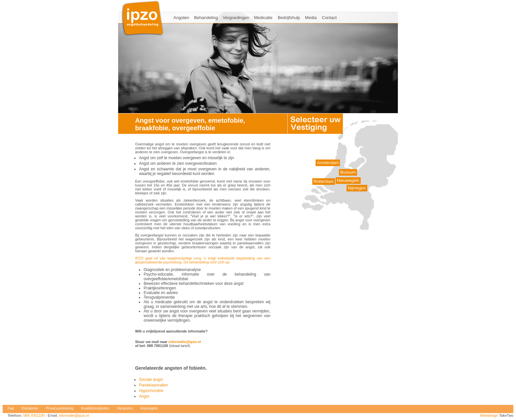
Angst (144, 396)
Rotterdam (324, 181)
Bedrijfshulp (289, 18)
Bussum (348, 172)
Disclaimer (30, 408)
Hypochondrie (151, 391)
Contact (329, 18)
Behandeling (206, 18)
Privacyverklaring (60, 408)
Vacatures (125, 408)
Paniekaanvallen (153, 385)
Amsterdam (328, 163)
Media (311, 18)
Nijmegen (357, 188)
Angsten (181, 18)
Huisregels (149, 408)
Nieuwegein (348, 180)
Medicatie (263, 18)
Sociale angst (151, 380)
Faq (11, 408)
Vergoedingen (236, 18)
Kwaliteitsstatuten (95, 408)
